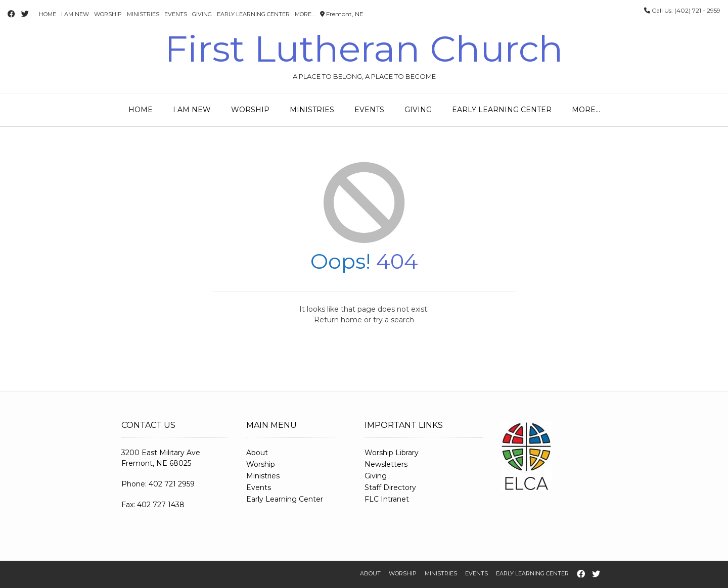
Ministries (143, 14)
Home (48, 14)
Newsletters (386, 464)
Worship (108, 14)
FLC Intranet (387, 499)
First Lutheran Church (364, 48)
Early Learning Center (253, 14)
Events (176, 14)
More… (305, 14)
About (257, 453)
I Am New (75, 14)
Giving (202, 14)
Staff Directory (390, 487)
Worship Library (392, 453)
